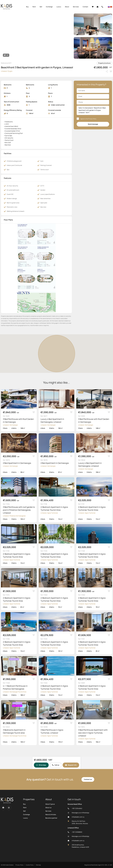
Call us (56, 765)
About (67, 7)
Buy (27, 7)
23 (6, 55)
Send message (93, 124)
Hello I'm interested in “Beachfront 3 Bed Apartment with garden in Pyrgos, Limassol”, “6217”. (93, 110)
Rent (34, 7)
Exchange (49, 7)
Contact (85, 7)
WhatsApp (41, 765)
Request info (71, 765)
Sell (41, 7)
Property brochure (104, 63)
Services (76, 7)
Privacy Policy (92, 119)
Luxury (59, 7)
